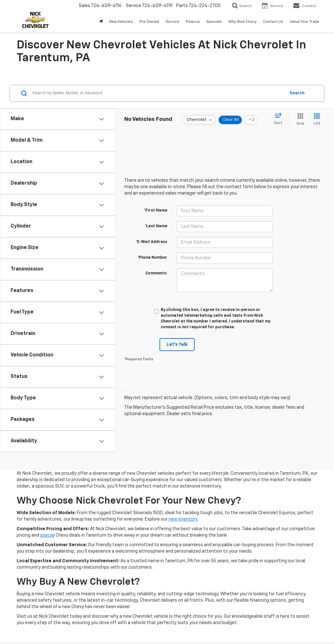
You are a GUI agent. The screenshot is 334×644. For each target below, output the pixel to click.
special (47, 535)
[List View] (317, 120)
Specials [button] (214, 22)
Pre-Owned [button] (149, 22)
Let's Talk (177, 345)
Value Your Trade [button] (305, 22)
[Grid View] (299, 120)
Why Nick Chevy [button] (242, 22)
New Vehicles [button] (121, 22)
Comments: (156, 273)
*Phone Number (152, 258)
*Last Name (156, 226)
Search (297, 93)
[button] (101, 22)
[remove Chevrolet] (199, 120)
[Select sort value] (280, 119)
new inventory (183, 519)
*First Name (156, 211)
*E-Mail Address (151, 242)
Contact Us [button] (273, 22)
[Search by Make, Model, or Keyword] (158, 93)
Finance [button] (193, 22)
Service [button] (172, 22)
